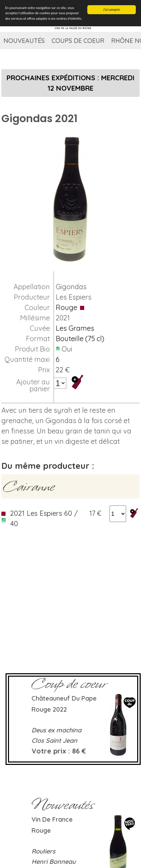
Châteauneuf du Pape (64, 698)
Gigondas (71, 287)
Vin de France (52, 819)
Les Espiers (74, 297)
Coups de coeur (78, 41)
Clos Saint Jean (54, 741)
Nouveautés (24, 41)
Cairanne (29, 486)
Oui (67, 349)
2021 (63, 318)
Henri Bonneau (54, 862)
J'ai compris (112, 10)
